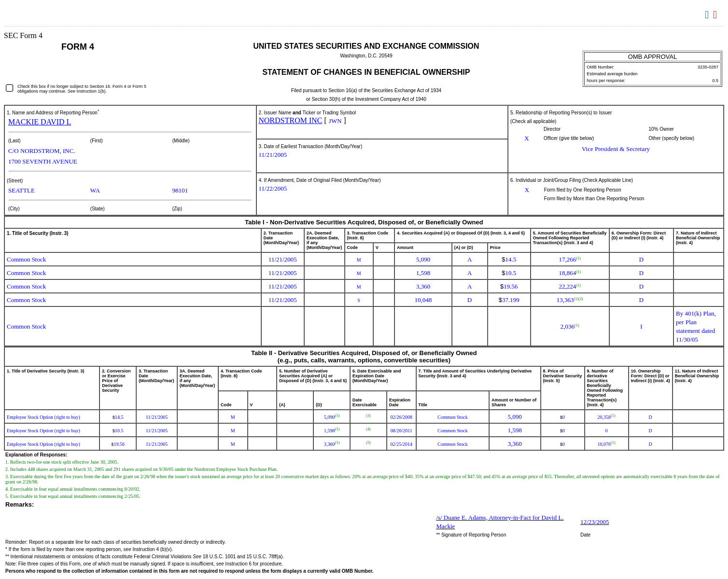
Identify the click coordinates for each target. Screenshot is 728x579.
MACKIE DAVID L (40, 122)
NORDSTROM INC (291, 120)
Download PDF (716, 15)
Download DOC (708, 15)
